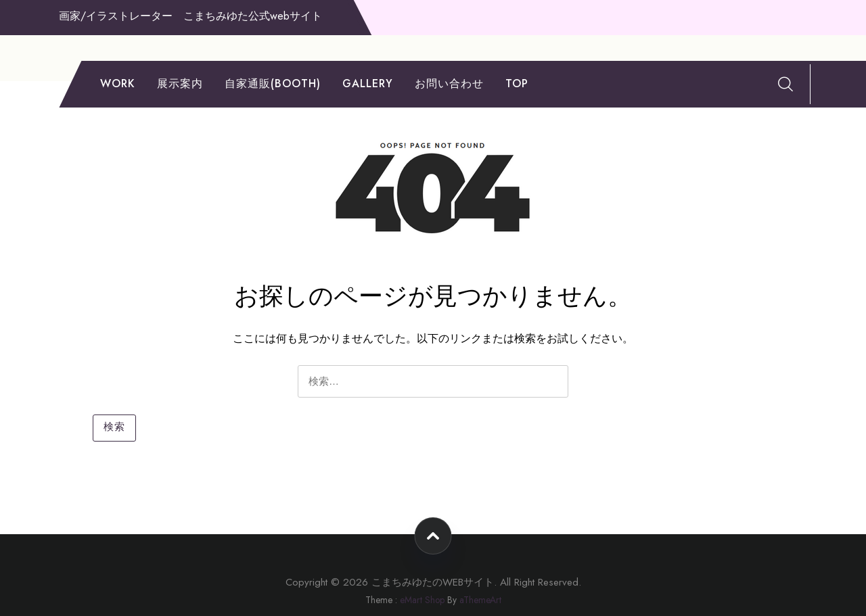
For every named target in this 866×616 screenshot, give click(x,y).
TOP (517, 84)
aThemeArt (480, 600)
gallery (368, 84)
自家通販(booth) (273, 84)
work (118, 84)
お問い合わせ (449, 84)
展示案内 (180, 84)
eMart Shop (422, 600)
